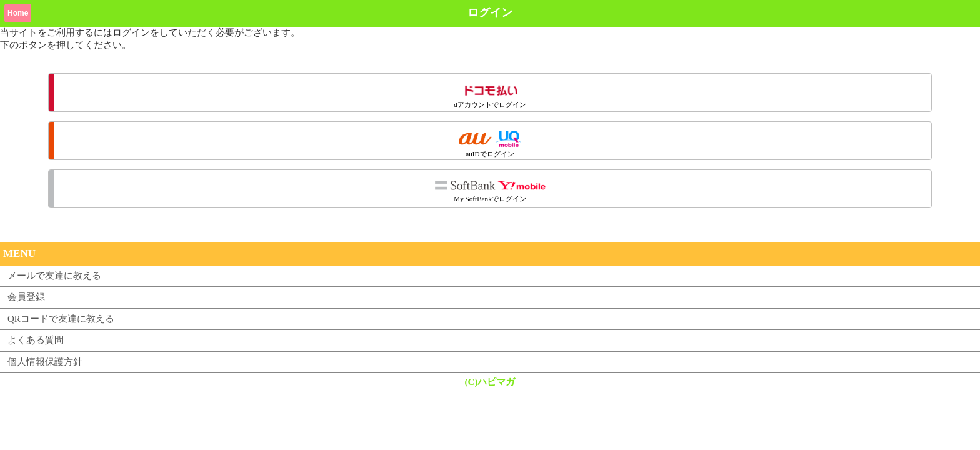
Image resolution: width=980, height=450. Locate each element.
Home (18, 13)
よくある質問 (36, 340)
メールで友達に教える (54, 276)
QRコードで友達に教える (61, 319)
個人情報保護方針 (45, 362)
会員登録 (26, 297)
